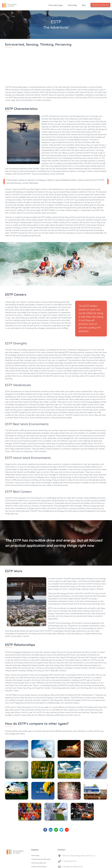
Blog (84, 5)
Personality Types (56, 5)
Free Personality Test (100, 5)
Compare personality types (41, 859)
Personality (72, 5)
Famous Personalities (39, 867)
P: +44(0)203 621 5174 (69, 861)
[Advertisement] (56, 69)
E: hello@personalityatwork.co (72, 867)
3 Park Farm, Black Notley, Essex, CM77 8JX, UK (78, 856)
